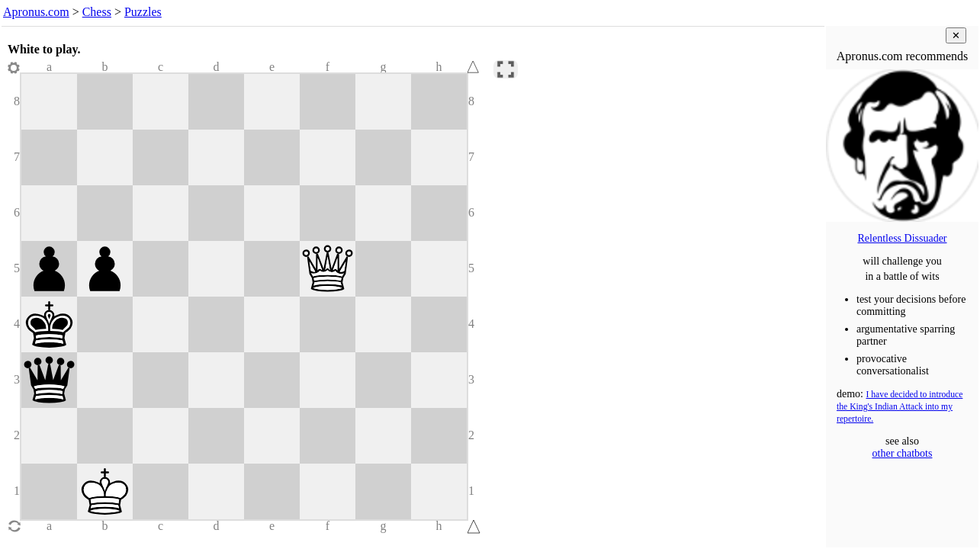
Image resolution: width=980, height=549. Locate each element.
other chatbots (903, 453)
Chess (97, 12)
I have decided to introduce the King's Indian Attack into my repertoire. (900, 407)
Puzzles (143, 12)
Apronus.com (36, 12)
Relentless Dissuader (902, 238)
